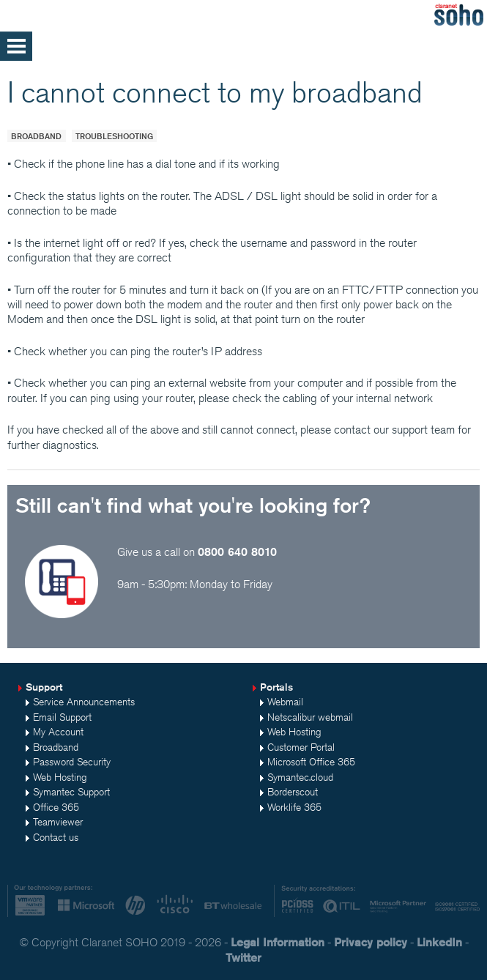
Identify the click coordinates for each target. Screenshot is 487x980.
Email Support (62, 717)
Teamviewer (58, 822)
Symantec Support (71, 792)
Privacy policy (371, 942)
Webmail (285, 702)
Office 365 (56, 807)
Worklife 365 (294, 807)
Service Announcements (84, 702)
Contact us (56, 837)
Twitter (243, 958)
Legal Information (278, 942)
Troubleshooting (114, 136)
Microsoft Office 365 (311, 762)
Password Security (72, 762)
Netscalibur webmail (310, 717)
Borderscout (293, 792)
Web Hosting (60, 777)
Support (44, 687)
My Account (58, 732)
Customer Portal (301, 747)
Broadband (36, 136)
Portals (276, 687)
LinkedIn (439, 942)
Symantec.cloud (300, 777)
